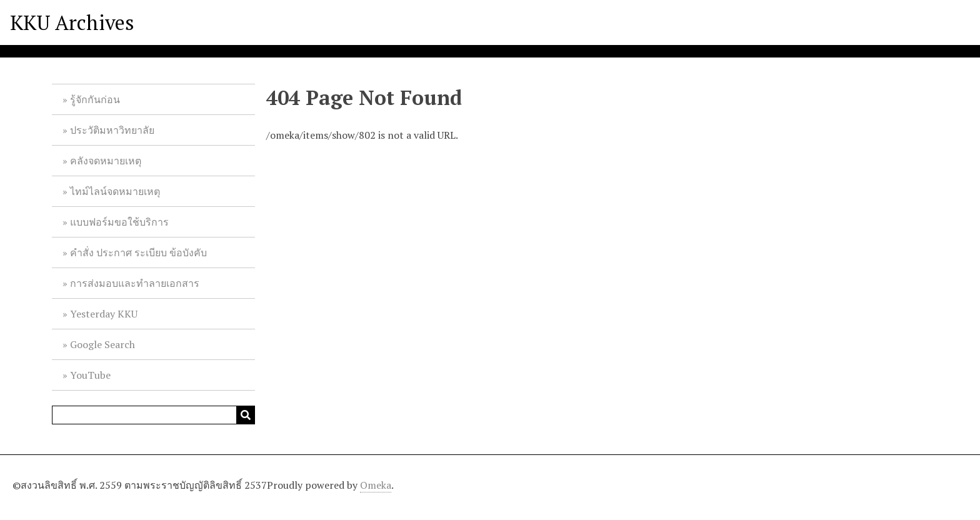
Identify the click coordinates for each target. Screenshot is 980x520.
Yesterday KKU (104, 314)
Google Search (102, 344)
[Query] (154, 415)
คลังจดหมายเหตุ (106, 161)
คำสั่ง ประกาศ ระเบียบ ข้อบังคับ (138, 252)
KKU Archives (72, 22)
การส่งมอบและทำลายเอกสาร (135, 283)
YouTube (90, 375)
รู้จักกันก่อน (95, 99)
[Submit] (246, 415)
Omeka (376, 485)
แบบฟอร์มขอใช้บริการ (119, 222)
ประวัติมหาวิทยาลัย (112, 130)
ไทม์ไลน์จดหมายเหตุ (115, 191)
